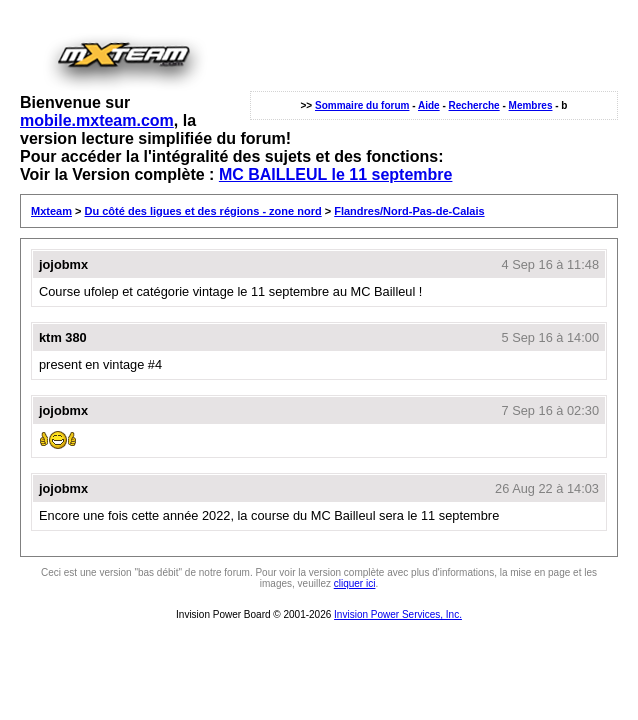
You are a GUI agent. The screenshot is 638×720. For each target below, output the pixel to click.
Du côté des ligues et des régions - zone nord (203, 211)
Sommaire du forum (362, 105)
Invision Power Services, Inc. (398, 614)
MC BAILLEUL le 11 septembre (336, 174)
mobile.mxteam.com (97, 120)
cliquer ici (355, 583)
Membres (531, 105)
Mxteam (51, 211)
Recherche (474, 105)
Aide (429, 105)
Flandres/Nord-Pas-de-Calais (409, 211)
